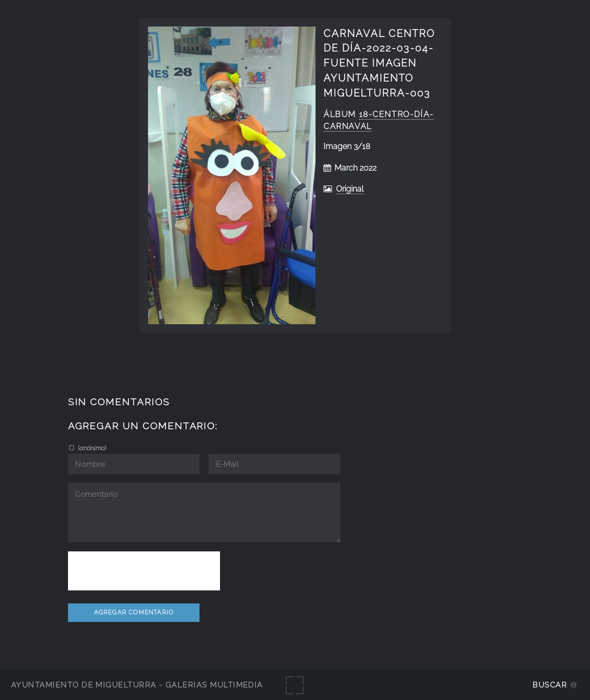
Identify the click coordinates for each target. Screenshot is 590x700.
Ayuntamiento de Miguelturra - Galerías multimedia (137, 685)
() (91, 448)
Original (350, 189)
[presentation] (144, 571)
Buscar (550, 685)
